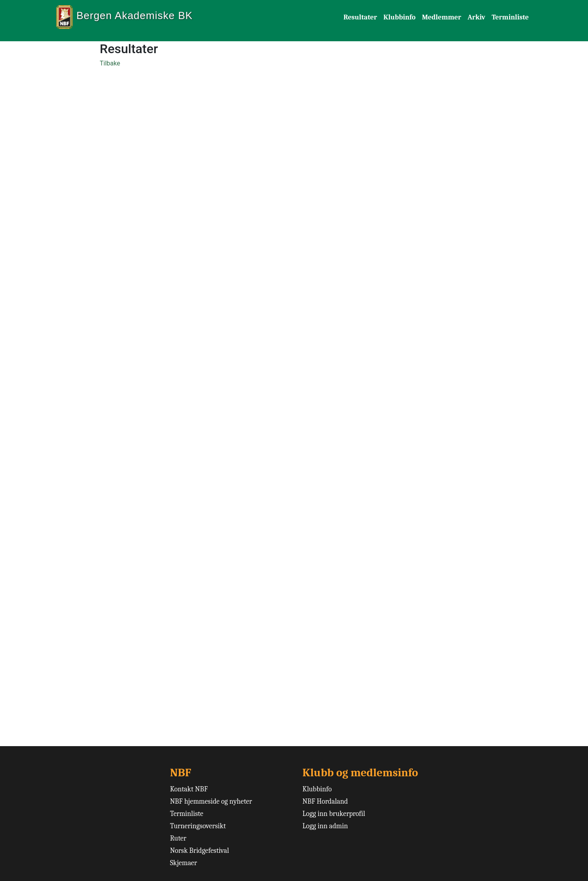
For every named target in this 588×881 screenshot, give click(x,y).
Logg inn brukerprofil (334, 814)
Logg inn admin (325, 826)
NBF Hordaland (325, 801)
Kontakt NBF (189, 789)
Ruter (178, 838)
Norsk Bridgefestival (200, 851)
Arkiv (476, 17)
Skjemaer (184, 863)
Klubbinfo (399, 17)
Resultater (360, 17)
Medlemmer (441, 17)
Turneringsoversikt (198, 826)
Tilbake (110, 63)
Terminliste (510, 17)
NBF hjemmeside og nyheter (211, 801)
